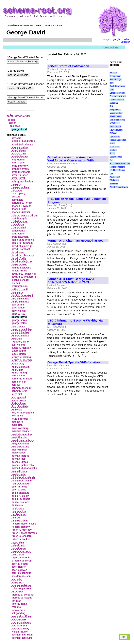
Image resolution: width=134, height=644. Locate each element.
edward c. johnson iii (24, 274)
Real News (114, 147)
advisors (17, 138)
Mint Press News (117, 120)
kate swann (18, 376)
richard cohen (20, 521)
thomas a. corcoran (23, 595)
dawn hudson (19, 265)
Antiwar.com (115, 76)
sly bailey (17, 579)
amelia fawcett (20, 156)
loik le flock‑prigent (23, 413)
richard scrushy (21, 527)
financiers (17, 292)
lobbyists (17, 410)
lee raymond (19, 397)
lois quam (17, 416)
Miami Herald (116, 116)
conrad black (19, 228)
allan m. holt (19, 154)
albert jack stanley (22, 144)
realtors (16, 518)
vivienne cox (19, 619)
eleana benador (21, 280)
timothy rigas (19, 604)
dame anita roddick (23, 240)
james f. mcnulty (21, 348)
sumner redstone (21, 585)
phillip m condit (21, 499)
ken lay (16, 385)
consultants (18, 231)
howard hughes (21, 332)
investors (17, 339)
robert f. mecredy (22, 530)
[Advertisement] (78, 126)
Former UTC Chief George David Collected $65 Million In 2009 (71, 281)
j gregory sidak (20, 342)
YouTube (125, 42)
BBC (112, 83)
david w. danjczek (22, 261)
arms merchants (21, 172)
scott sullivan (19, 570)
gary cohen (18, 308)
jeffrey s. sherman (22, 360)
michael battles (20, 456)
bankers (16, 184)
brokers (16, 197)
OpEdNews (115, 137)
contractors (18, 234)
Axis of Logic (115, 79)
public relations (21, 502)
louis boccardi (20, 419)
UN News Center (117, 170)
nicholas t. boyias (22, 481)
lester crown (19, 400)
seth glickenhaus (21, 573)
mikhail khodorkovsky (24, 468)
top (124, 637)
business (15, 126)
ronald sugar (19, 548)
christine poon (20, 221)
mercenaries (19, 453)
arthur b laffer (20, 175)
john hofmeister (21, 366)
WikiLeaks (114, 180)
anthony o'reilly (21, 169)
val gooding (18, 613)
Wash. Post (115, 177)
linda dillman (19, 403)
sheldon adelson (21, 576)
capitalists (17, 200)
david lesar (18, 252)
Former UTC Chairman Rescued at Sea (75, 241)
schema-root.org (18, 115)
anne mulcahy (20, 166)
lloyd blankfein (20, 406)
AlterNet (113, 73)
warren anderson (21, 622)
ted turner (17, 592)
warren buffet (19, 626)
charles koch (19, 209)
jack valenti (18, 345)
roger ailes (18, 542)
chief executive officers (25, 215)
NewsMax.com (116, 130)
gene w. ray (18, 314)
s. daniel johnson (22, 561)
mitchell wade (20, 471)
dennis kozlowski (22, 268)
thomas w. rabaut (22, 598)
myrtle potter (19, 474)
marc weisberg (20, 428)
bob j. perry (18, 193)
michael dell (19, 459)
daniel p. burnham (22, 243)
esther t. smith (20, 289)
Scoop (112, 153)
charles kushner (21, 212)
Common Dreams (117, 93)
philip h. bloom (20, 496)
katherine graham (22, 379)
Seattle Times (116, 157)
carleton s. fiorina (22, 203)
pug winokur (19, 511)
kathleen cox (19, 382)
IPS (111, 106)
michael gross (20, 462)
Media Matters (116, 113)
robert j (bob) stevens (24, 533)
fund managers (20, 302)
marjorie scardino (22, 434)
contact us (111, 47)
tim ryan (16, 601)
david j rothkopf (21, 249)
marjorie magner (21, 431)
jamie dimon (19, 354)
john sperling (19, 373)
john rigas (17, 369)
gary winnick (19, 311)
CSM (112, 90)
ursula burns (19, 610)
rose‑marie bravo (21, 551)
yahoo (127, 39)
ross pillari (18, 555)
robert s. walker (21, 539)
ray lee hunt (19, 514)
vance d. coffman (22, 616)
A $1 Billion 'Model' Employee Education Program (77, 201)
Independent (115, 110)
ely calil (16, 283)
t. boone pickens (21, 588)
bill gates (17, 191)
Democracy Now (117, 100)
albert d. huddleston (23, 141)
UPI (111, 174)
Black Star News (117, 86)
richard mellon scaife (24, 524)
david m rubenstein (23, 255)
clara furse (18, 224)
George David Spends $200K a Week (74, 362)
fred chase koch (21, 299)
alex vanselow (20, 147)
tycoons (16, 607)
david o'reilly (19, 258)
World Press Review (119, 187)
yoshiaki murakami (23, 635)
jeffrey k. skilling (21, 357)
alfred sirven (19, 150)
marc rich (17, 425)
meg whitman (19, 450)
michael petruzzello (23, 465)
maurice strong (20, 447)
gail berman (18, 305)
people (12, 120)
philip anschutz (20, 493)
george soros (19, 320)
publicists (17, 505)
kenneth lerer (19, 391)
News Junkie (115, 127)
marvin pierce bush (23, 440)
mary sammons (21, 444)
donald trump (19, 271)
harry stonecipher (22, 329)
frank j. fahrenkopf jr (24, 295)
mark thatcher (20, 437)
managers (17, 422)
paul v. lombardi (21, 484)
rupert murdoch (21, 558)
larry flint (17, 394)
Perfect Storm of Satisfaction (68, 66)
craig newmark (20, 237)
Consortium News (117, 96)
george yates (19, 323)
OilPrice (113, 133)
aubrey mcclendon (22, 181)
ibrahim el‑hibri (20, 336)
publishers (18, 508)
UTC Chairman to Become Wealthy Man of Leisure (76, 322)
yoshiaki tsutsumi (22, 638)
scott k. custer (20, 564)
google (117, 39)
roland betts (19, 545)
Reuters (113, 150)
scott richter (19, 567)
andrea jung (19, 163)
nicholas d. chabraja (23, 477)
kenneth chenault (22, 388)
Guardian (114, 103)
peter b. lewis (19, 487)
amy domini (18, 160)
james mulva (19, 351)
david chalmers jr (22, 246)
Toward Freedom (117, 167)
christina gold (20, 218)
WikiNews (114, 184)
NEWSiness (115, 123)
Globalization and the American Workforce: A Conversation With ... (72, 159)
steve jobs (18, 582)
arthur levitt (18, 178)
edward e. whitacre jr (24, 277)
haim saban (18, 326)
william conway (20, 629)
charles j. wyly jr (21, 206)
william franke (20, 632)
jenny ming (18, 363)
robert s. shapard (22, 536)
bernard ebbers (20, 187)
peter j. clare (19, 490)
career (12, 123)
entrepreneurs (20, 286)
